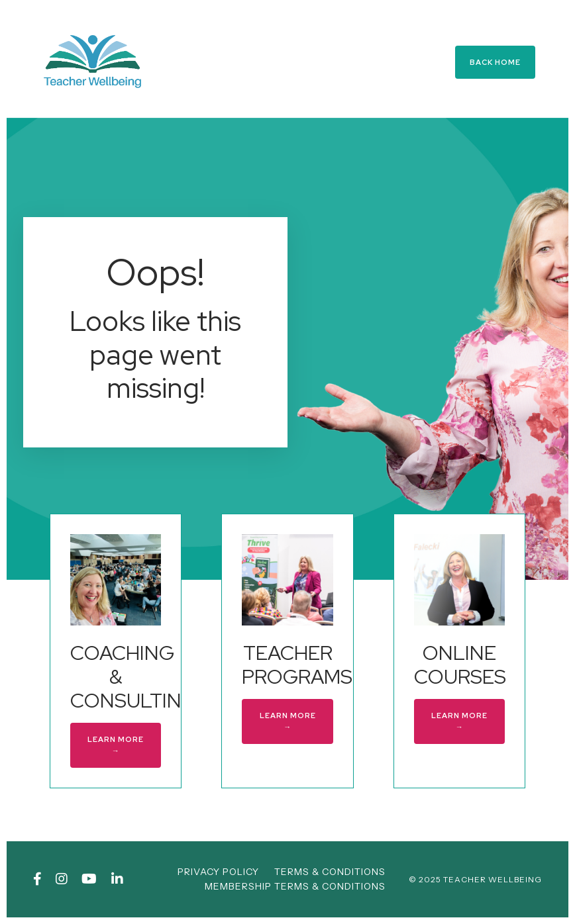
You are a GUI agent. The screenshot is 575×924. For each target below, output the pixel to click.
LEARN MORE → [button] (116, 745)
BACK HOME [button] (495, 62)
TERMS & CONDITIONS (330, 872)
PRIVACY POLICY (218, 872)
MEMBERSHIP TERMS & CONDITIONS (295, 886)
